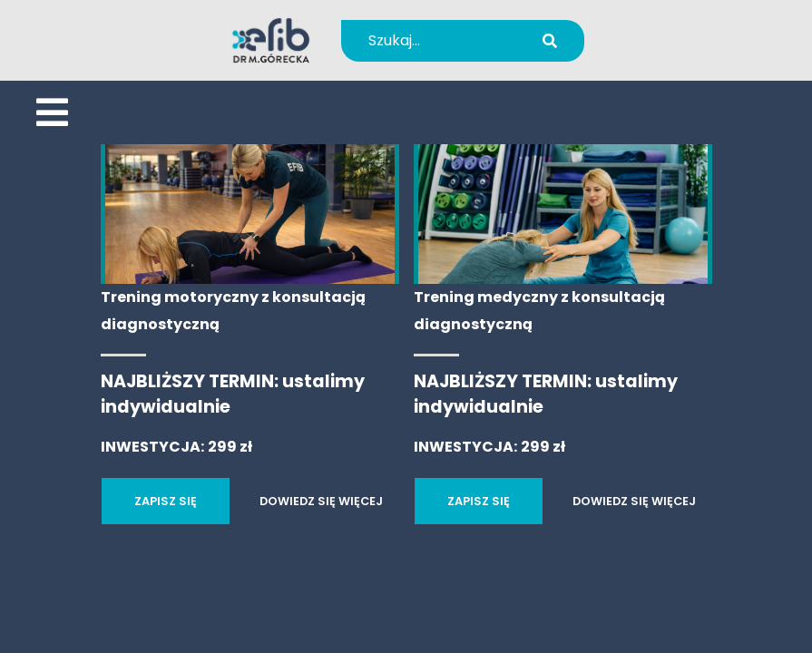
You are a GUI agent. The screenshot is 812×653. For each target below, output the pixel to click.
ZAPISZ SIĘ (166, 501)
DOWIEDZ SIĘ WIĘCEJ (321, 501)
